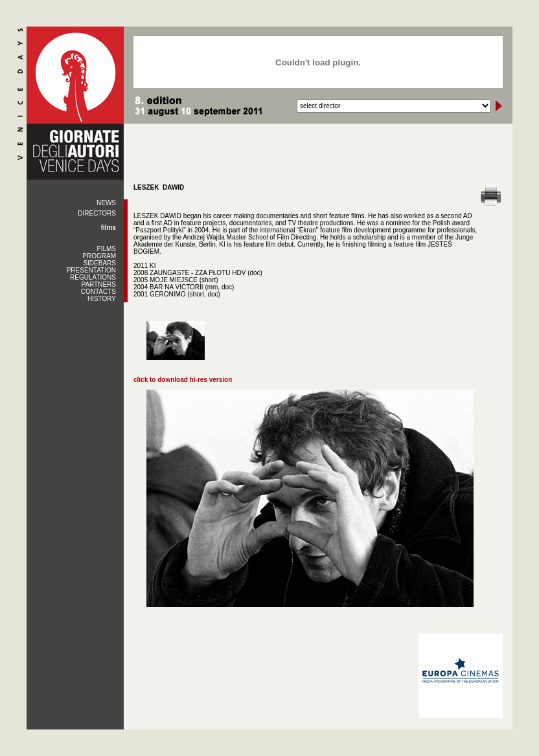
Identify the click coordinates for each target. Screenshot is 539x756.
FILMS (107, 249)
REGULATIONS (93, 277)
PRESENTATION (91, 270)
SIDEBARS (99, 263)
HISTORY (102, 299)
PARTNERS (98, 284)
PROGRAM (99, 256)
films (109, 228)
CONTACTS (98, 292)
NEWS (106, 203)
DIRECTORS (97, 213)
